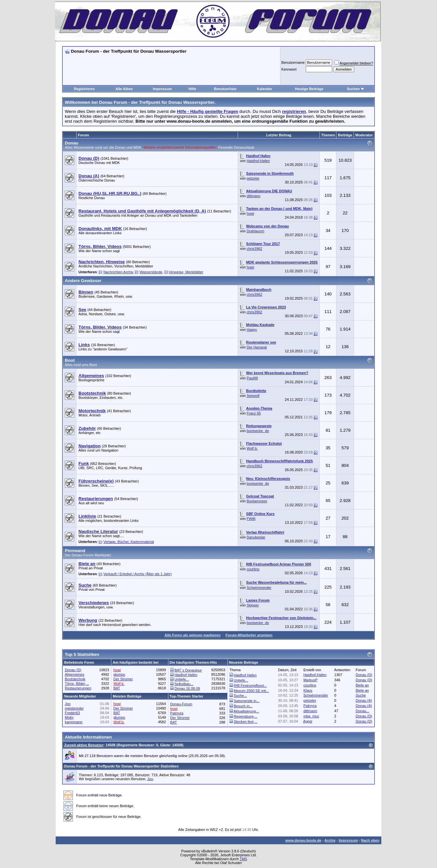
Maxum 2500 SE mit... (251, 691)
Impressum (162, 89)
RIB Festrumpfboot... (250, 685)
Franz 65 (254, 413)
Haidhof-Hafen (258, 161)
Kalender (265, 89)
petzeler (253, 178)
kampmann (74, 722)
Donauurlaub (244, 147)
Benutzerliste (225, 89)
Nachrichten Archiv (118, 272)
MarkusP (310, 680)
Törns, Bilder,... (77, 684)
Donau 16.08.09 (187, 688)
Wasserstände (151, 272)
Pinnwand (75, 551)
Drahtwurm (256, 231)
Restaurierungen (78, 688)
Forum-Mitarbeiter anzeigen (249, 635)
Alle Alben (124, 89)
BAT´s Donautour (188, 670)
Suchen (353, 89)
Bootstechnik (75, 679)
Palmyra (310, 706)
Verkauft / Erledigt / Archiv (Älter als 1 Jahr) (137, 574)
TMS (243, 859)
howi (251, 213)
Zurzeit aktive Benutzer (84, 745)
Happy (252, 330)
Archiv (330, 840)
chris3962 (255, 249)
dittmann (254, 196)
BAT (117, 688)
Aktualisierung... (246, 711)
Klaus (308, 690)
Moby (69, 717)
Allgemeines (75, 674)
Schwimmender (259, 588)
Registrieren (84, 89)
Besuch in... (243, 706)
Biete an (362, 685)
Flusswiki (226, 147)
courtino (253, 569)
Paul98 (252, 378)
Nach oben (370, 840)
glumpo (119, 674)
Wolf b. (252, 448)
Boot (70, 360)
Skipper (253, 605)
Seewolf (253, 396)
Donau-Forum (181, 704)
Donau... (362, 711)
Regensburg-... (246, 716)
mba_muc (311, 716)
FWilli (251, 519)
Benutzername (293, 62)
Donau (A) (364, 700)
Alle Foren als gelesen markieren (192, 635)
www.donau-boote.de (303, 840)
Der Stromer (123, 679)
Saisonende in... (247, 701)
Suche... (240, 696)
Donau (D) (73, 670)
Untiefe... (182, 679)
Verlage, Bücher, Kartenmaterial (128, 542)
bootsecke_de (258, 431)
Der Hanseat (257, 347)
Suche (361, 695)
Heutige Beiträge (309, 89)
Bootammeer (257, 501)
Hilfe (192, 89)
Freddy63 (72, 713)
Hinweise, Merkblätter (186, 272)
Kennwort (289, 69)
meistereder (74, 708)
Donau (71, 143)
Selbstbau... (184, 684)
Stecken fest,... (246, 722)
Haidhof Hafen (186, 675)
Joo (68, 704)
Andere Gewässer (83, 281)
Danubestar (256, 537)
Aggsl (308, 721)
